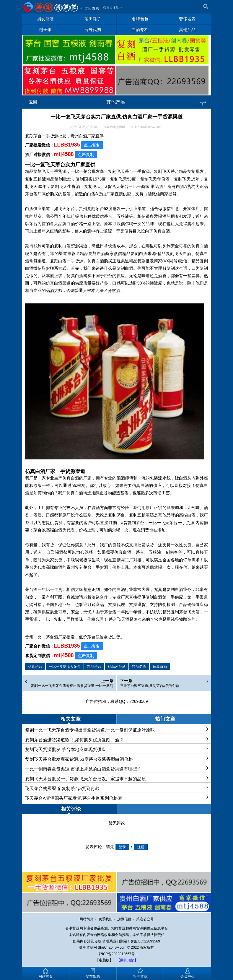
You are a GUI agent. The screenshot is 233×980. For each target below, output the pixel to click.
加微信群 (124, 919)
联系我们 (105, 919)
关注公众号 (145, 919)
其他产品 (116, 102)
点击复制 (92, 145)
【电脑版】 (104, 960)
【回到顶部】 (127, 960)
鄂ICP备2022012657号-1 (118, 954)
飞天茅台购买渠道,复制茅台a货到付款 (150, 686)
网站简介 (87, 919)
